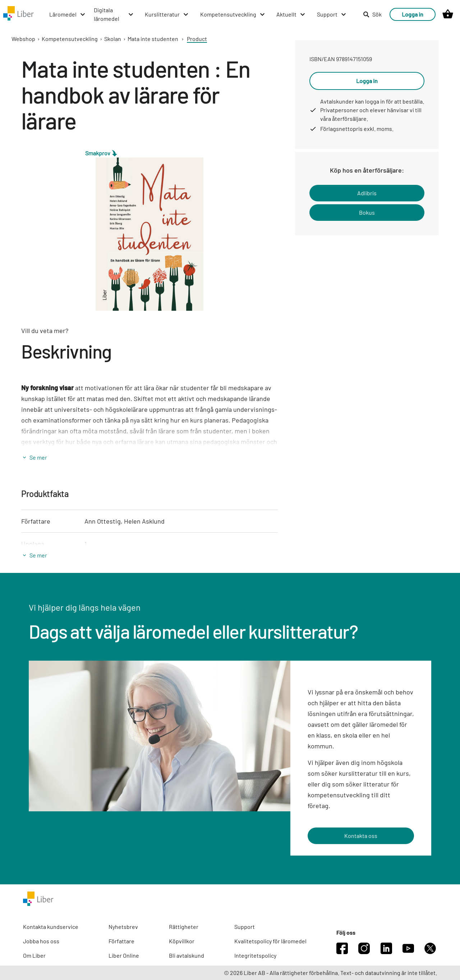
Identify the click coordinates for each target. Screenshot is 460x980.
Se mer (38, 457)
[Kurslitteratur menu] (167, 14)
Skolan (113, 39)
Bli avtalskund (187, 955)
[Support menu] (332, 14)
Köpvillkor (182, 941)
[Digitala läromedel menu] (114, 14)
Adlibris (367, 193)
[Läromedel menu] (68, 14)
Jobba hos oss (41, 941)
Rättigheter (184, 927)
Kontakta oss (361, 836)
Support (245, 927)
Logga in (413, 14)
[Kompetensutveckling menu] (233, 14)
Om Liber (34, 955)
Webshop (23, 39)
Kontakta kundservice (51, 927)
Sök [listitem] (372, 14)
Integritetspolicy (255, 955)
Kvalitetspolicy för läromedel (270, 941)
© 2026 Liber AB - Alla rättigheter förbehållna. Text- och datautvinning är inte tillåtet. (330, 973)
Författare (121, 941)
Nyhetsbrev (123, 927)
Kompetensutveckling (70, 39)
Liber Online (124, 955)
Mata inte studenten (153, 39)
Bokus (367, 212)
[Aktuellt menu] (291, 14)
